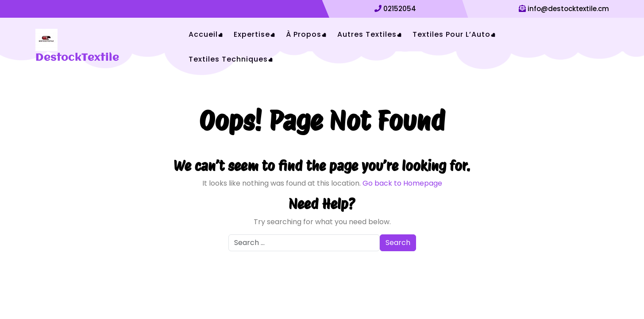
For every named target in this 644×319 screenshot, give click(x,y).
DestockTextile (77, 58)
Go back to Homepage (402, 183)
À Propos (304, 34)
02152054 (400, 9)
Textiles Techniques (228, 59)
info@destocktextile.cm (568, 9)
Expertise (252, 34)
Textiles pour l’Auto (451, 34)
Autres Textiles (367, 34)
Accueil (203, 34)
